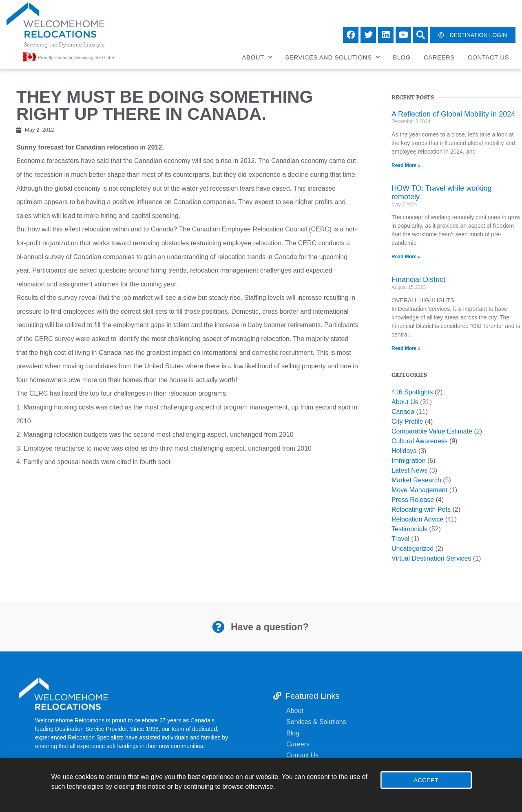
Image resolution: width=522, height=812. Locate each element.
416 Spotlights (412, 392)
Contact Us (488, 57)
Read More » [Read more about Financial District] (406, 348)
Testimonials (409, 529)
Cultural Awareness (420, 441)
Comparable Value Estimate (432, 431)
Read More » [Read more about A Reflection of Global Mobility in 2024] (406, 165)
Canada (403, 412)
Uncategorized (413, 549)
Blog (402, 57)
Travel (400, 539)
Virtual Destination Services (431, 558)
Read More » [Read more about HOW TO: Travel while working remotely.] (406, 257)
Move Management (419, 490)
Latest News (409, 470)
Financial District (418, 279)
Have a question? (270, 627)
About (257, 57)
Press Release (413, 500)
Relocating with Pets (421, 509)
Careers (439, 57)
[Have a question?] (218, 627)
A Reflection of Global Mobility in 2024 (453, 114)
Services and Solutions (332, 57)
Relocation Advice (417, 519)
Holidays (404, 451)
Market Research (416, 480)
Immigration (409, 461)
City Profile (407, 421)
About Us (405, 402)
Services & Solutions (317, 722)
